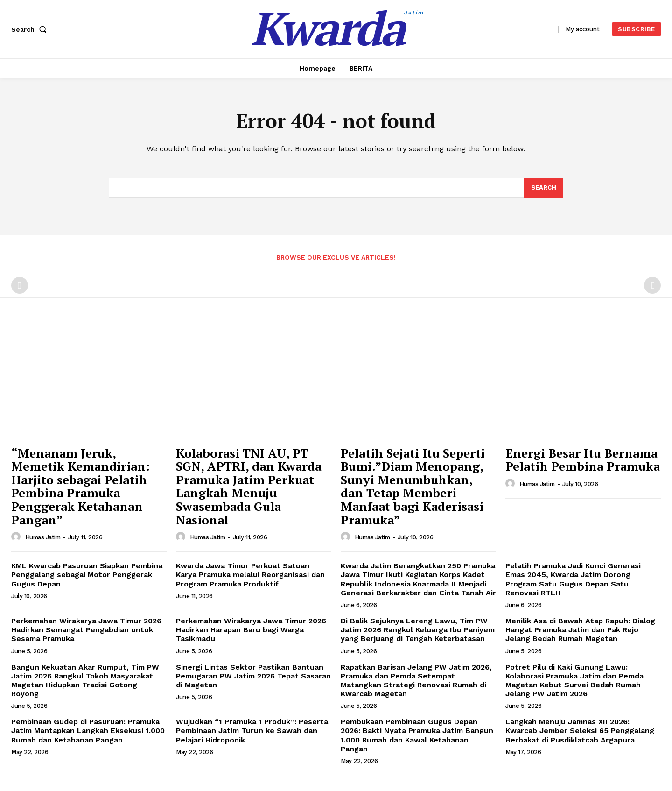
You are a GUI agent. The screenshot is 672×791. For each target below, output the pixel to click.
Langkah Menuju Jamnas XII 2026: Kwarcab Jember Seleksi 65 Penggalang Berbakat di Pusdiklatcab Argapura (580, 731)
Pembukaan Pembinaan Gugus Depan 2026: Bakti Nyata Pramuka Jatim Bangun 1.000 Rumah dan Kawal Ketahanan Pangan (417, 735)
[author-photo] (17, 537)
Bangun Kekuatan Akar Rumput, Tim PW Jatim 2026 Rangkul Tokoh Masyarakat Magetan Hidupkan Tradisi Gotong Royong (85, 681)
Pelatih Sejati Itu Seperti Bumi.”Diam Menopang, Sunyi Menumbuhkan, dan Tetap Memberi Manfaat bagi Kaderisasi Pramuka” (413, 486)
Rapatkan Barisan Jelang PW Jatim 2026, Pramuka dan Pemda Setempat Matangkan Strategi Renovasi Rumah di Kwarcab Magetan (416, 681)
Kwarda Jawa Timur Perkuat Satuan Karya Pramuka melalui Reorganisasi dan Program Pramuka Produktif (250, 575)
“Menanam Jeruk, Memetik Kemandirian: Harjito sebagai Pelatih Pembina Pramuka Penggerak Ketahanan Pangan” (80, 486)
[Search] (544, 188)
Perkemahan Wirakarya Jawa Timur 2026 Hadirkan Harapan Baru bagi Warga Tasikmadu (251, 630)
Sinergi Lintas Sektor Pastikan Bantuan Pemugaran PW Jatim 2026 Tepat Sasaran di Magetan (253, 676)
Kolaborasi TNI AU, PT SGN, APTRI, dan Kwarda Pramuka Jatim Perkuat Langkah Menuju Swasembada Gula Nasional (249, 486)
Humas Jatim (43, 537)
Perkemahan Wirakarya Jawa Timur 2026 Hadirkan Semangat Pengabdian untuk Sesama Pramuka (86, 630)
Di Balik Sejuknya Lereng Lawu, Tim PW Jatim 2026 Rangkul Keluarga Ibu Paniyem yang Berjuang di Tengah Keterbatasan (418, 630)
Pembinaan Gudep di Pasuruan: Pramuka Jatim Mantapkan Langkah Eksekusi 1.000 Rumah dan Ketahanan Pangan (88, 731)
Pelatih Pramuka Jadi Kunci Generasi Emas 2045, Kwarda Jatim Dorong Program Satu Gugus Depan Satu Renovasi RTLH (573, 579)
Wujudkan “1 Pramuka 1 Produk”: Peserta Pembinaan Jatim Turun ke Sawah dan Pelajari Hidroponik (252, 731)
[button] (31, 29)
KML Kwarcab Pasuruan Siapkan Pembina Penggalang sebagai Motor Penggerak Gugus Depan (87, 575)
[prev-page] (20, 285)
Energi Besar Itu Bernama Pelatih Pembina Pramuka (583, 460)
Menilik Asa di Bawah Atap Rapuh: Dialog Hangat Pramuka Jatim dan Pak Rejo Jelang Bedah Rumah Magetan (580, 630)
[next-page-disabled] (652, 285)
